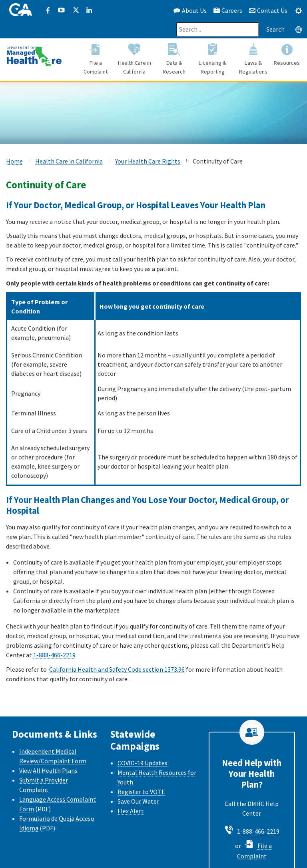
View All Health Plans (48, 770)
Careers (228, 10)
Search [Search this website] (275, 29)
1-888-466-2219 (54, 655)
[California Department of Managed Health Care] (34, 56)
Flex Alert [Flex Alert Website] (131, 811)
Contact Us (268, 10)
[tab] (299, 10)
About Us (190, 10)
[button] (96, 60)
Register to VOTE (141, 792)
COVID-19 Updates (143, 763)
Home (14, 161)
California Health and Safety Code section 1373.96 (117, 669)
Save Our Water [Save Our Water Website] (138, 801)
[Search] (218, 29)
